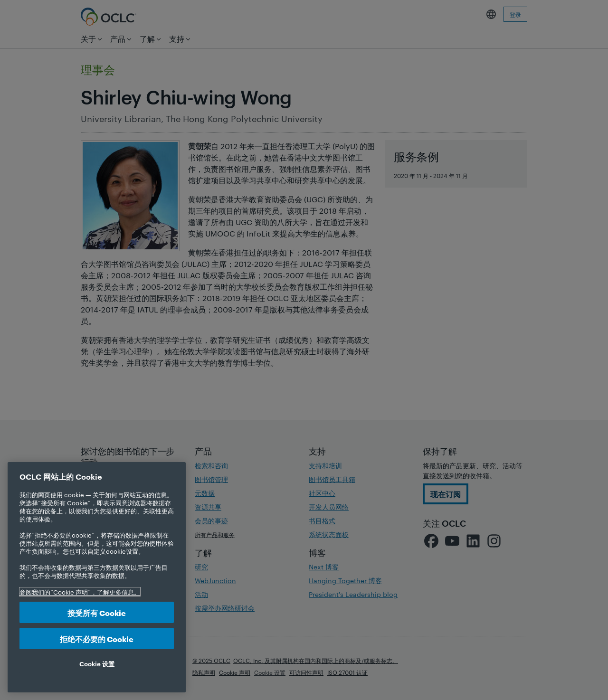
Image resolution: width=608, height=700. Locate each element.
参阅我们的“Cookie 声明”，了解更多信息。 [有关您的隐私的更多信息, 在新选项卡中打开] (80, 592)
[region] (97, 577)
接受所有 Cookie (97, 612)
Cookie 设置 (97, 663)
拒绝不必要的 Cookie (97, 639)
